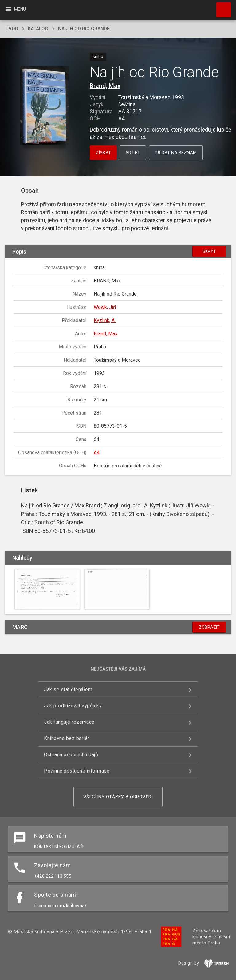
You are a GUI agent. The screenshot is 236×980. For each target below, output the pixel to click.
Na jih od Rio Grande (84, 29)
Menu (15, 9)
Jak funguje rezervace (69, 722)
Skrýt (209, 251)
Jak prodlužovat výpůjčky (73, 706)
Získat (103, 153)
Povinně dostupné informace (77, 771)
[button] (44, 106)
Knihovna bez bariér (67, 738)
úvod (12, 29)
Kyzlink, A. (105, 320)
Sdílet (133, 153)
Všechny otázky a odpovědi (118, 797)
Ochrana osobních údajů (71, 755)
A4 (97, 453)
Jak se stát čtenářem (68, 689)
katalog (38, 29)
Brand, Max (105, 86)
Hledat (221, 7)
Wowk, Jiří (105, 307)
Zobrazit (209, 627)
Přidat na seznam (176, 153)
